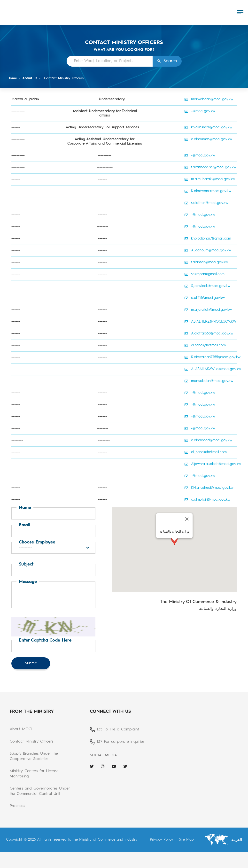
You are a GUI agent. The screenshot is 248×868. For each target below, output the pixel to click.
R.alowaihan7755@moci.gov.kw (211, 357)
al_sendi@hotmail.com (205, 346)
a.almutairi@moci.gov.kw (207, 500)
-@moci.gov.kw (200, 111)
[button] (53, 548)
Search (170, 61)
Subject (26, 564)
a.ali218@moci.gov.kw (205, 298)
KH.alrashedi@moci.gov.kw (209, 488)
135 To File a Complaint (118, 729)
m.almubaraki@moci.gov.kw (210, 179)
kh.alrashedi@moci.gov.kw (208, 128)
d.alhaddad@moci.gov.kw (208, 441)
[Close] (187, 519)
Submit (31, 663)
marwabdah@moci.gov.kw (209, 100)
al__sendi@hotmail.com (206, 452)
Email (24, 525)
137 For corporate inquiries (121, 742)
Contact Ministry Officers (63, 78)
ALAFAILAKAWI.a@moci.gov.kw (211, 369)
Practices (17, 806)
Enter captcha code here (45, 640)
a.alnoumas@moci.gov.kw (208, 139)
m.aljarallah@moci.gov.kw (208, 310)
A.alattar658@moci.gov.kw (209, 334)
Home (12, 78)
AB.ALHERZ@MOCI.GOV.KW (211, 322)
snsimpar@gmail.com (205, 274)
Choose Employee (37, 542)
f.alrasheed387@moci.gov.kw (210, 168)
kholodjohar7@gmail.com (208, 239)
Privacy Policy (162, 840)
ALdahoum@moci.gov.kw (208, 251)
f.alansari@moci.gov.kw (206, 263)
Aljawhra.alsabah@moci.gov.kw (211, 464)
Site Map (186, 840)
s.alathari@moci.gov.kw (206, 203)
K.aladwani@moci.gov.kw (208, 191)
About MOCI (21, 729)
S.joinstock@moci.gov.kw (207, 286)
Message (28, 582)
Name (25, 508)
